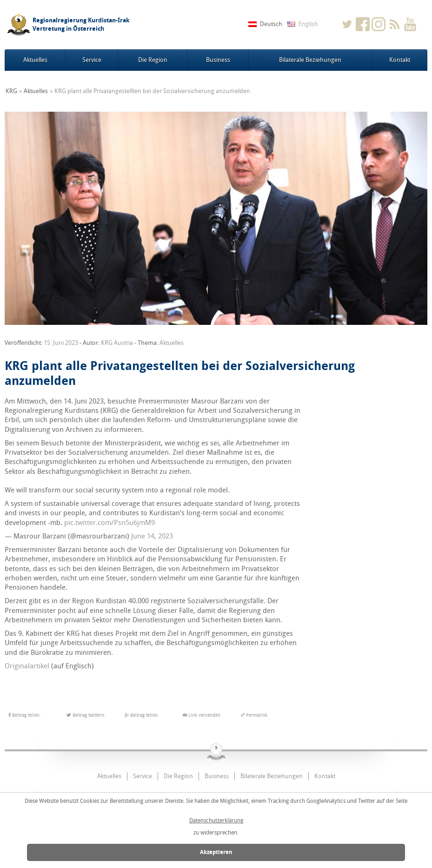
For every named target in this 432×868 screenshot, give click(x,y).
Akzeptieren (216, 852)
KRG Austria (117, 343)
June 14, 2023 (152, 536)
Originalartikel (27, 666)
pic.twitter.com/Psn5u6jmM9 (110, 523)
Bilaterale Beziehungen (310, 60)
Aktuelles (35, 60)
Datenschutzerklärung (216, 821)
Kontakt (400, 60)
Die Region (153, 60)
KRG (11, 91)
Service (92, 60)
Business (218, 60)
